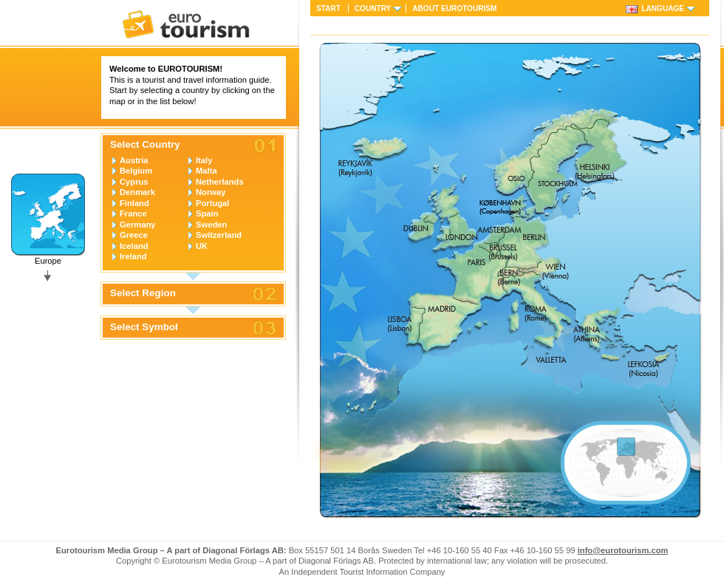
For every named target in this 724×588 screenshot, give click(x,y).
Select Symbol (144, 327)
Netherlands (220, 182)
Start (328, 8)
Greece (134, 235)
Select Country (145, 145)
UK (202, 246)
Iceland (134, 246)
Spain (207, 213)
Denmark (137, 192)
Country (373, 8)
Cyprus (134, 182)
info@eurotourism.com (623, 550)
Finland (134, 203)
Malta (206, 171)
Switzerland (219, 235)
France (133, 213)
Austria (134, 160)
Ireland (133, 256)
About (454, 8)
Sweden (211, 225)
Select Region (143, 293)
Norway (211, 192)
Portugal (212, 203)
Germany (138, 225)
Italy (204, 160)
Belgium (136, 171)
